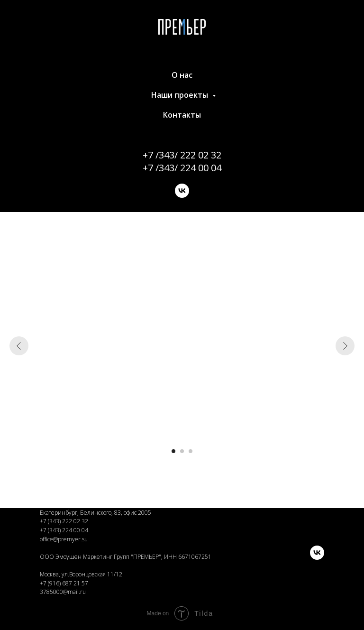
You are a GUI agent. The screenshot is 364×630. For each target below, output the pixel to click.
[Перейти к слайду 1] (173, 451)
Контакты (182, 115)
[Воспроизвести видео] (182, 346)
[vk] (182, 191)
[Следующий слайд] (345, 346)
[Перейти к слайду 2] (182, 451)
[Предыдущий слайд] (19, 346)
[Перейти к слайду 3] (191, 451)
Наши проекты (181, 95)
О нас (182, 75)
